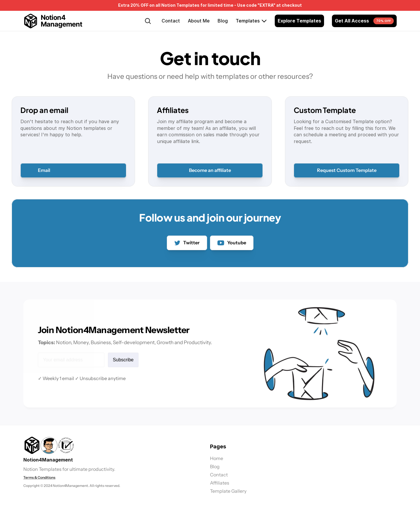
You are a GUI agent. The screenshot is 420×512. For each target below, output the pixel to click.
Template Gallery (228, 491)
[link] (49, 445)
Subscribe (123, 360)
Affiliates (220, 483)
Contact (171, 21)
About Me (199, 21)
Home (217, 458)
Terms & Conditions (39, 477)
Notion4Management (48, 460)
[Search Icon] (148, 21)
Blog (223, 21)
